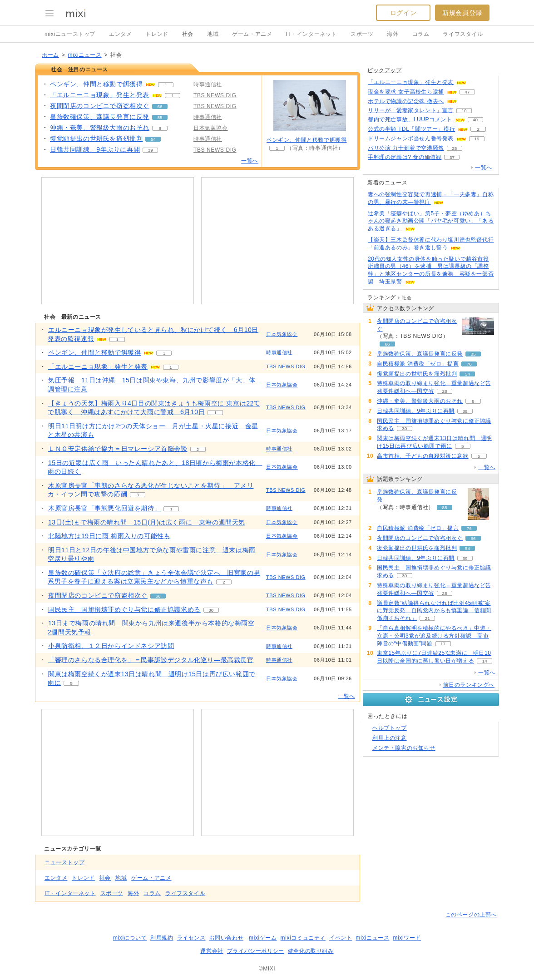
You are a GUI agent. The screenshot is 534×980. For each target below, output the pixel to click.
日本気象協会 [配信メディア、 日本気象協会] (211, 128)
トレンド (157, 34)
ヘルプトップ (390, 728)
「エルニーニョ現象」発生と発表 (98, 366)
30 (211, 610)
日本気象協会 (282, 334)
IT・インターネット (311, 34)
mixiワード (407, 938)
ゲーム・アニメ (252, 34)
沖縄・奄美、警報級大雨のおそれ (420, 401)
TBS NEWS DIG (286, 366)
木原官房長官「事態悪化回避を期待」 (104, 508)
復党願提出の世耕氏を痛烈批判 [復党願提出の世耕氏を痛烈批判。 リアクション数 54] (96, 139)
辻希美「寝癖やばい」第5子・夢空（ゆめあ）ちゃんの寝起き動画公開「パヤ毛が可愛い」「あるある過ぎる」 (431, 221)
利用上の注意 (390, 738)
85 (160, 117)
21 (428, 618)
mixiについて (130, 938)
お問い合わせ (227, 938)
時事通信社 (279, 352)
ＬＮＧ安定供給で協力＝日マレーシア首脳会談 (118, 449)
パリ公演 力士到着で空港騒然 (406, 148)
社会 (188, 34)
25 (454, 148)
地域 (213, 34)
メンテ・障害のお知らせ (404, 748)
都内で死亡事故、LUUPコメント (410, 119)
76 (469, 364)
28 (444, 391)
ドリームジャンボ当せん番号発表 (411, 139)
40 (475, 120)
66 (160, 106)
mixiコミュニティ (303, 938)
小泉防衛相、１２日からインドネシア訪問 (111, 646)
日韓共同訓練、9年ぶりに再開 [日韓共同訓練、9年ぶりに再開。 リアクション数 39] (95, 149)
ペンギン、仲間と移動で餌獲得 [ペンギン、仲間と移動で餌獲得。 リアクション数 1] (96, 84)
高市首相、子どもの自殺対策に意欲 (423, 456)
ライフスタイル (463, 34)
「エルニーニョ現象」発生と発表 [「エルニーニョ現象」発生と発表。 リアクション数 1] (100, 95)
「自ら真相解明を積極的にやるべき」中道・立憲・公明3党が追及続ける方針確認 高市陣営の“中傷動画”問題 (434, 636)
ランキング (382, 297)
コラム (421, 34)
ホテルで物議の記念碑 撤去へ (406, 101)
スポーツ (362, 34)
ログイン (403, 13)
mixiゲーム (263, 938)
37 (452, 157)
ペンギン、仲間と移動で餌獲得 (307, 140)
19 (477, 139)
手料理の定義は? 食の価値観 (405, 157)
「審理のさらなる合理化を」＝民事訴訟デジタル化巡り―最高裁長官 (151, 660)
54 (153, 139)
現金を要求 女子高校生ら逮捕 (406, 92)
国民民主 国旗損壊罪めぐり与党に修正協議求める (124, 609)
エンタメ (120, 34)
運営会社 (212, 951)
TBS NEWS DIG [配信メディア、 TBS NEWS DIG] (215, 95)
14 (485, 661)
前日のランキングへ (469, 685)
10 (464, 111)
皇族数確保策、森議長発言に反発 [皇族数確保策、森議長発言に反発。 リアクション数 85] (100, 117)
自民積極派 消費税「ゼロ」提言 (418, 364)
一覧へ (250, 161)
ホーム (50, 55)
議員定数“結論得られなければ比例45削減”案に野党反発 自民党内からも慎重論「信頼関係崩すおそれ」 (434, 611)
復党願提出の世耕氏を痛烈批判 (417, 374)
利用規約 (162, 938)
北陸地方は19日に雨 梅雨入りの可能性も (109, 536)
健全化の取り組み (311, 951)
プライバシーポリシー (256, 951)
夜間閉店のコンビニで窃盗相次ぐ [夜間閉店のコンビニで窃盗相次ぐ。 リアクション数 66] (100, 106)
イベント (341, 938)
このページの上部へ (471, 915)
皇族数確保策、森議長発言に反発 (420, 354)
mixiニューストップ (70, 34)
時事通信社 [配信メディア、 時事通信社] (208, 84)
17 (443, 644)
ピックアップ (385, 70)
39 (151, 150)
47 (467, 92)
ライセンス (191, 938)
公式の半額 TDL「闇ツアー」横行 (411, 129)
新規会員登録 (462, 13)
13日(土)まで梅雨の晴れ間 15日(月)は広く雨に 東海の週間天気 (147, 522)
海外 (393, 34)
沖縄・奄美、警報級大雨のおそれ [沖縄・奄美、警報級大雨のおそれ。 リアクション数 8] (100, 128)
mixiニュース (84, 55)
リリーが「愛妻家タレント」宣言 (411, 110)
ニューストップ (64, 862)
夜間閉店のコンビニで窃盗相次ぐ (98, 595)
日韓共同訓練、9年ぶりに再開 (416, 411)
